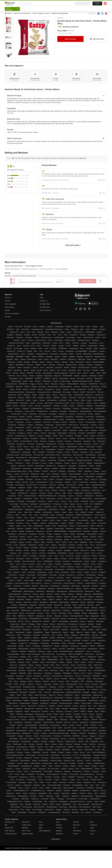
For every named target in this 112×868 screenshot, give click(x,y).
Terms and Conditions (12, 313)
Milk (6, 825)
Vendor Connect (45, 310)
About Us (8, 298)
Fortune (93, 831)
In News (8, 301)
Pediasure (94, 825)
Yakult (92, 828)
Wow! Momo (77, 831)
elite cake (76, 825)
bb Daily (8, 317)
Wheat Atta (26, 822)
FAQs (42, 298)
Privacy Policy (9, 307)
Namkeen (25, 828)
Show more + (56, 839)
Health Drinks (26, 825)
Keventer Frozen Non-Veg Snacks (24, 276)
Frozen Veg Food (11, 834)
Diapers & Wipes (28, 834)
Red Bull (59, 825)
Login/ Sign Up (97, 3)
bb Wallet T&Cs (45, 307)
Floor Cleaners (10, 831)
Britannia (59, 831)
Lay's (92, 834)
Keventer (60, 18)
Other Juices (26, 831)
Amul (58, 822)
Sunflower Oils (10, 822)
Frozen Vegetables (61, 269)
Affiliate (7, 310)
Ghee (41, 822)
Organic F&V (9, 828)
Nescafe (76, 822)
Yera (75, 828)
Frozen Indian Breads (13, 269)
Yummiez (59, 828)
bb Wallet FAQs (45, 304)
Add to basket (70, 39)
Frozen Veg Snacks (47, 269)
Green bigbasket (10, 304)
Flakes (41, 825)
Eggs (41, 828)
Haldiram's (59, 834)
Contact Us (44, 301)
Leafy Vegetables (45, 831)
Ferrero (76, 834)
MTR (92, 822)
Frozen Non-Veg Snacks (30, 269)
